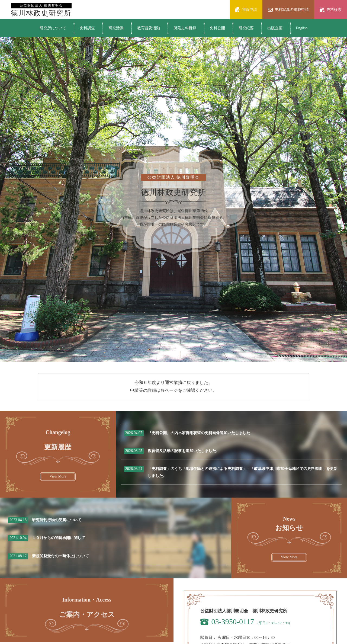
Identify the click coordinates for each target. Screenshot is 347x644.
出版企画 (275, 28)
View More (58, 481)
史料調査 (87, 28)
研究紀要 (246, 28)
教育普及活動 (149, 28)
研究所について (53, 28)
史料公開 (217, 28)
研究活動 (116, 28)
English (302, 28)
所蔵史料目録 (185, 28)
